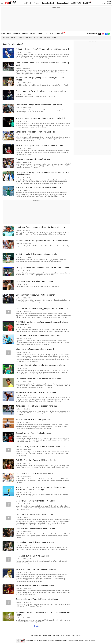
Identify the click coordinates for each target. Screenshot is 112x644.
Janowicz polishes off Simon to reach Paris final (36, 406)
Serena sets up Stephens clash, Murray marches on (38, 392)
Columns (29, 37)
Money (37, 3)
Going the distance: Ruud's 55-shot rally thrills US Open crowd (42, 49)
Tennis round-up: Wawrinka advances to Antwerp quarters (41, 91)
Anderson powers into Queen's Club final (33, 159)
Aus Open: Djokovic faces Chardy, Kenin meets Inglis (38, 187)
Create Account (107, 4)
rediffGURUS (76, 3)
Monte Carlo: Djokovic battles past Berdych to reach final (40, 447)
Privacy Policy (58, 640)
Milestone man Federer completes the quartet (36, 349)
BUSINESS (17, 34)
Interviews (38, 37)
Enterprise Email (48, 3)
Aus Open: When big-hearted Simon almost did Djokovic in (41, 118)
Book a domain (47, 635)
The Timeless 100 (76, 635)
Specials (47, 37)
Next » (37, 626)
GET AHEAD (49, 34)
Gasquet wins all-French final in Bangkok (33, 433)
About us (78, 640)
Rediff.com (33, 640)
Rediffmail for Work (36, 635)
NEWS (9, 34)
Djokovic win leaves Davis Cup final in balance (35, 501)
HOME (3, 34)
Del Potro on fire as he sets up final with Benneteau (38, 336)
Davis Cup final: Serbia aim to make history (34, 514)
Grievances (92, 640)
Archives (55, 37)
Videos (68, 635)
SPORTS (41, 34)
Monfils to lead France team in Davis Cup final (35, 529)
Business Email (63, 3)
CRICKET (33, 34)
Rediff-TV (87, 3)
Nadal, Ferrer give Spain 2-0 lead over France (35, 586)
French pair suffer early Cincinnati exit (32, 556)
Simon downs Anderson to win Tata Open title (35, 132)
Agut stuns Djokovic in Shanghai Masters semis (36, 254)
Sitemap (65, 640)
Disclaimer (51, 640)
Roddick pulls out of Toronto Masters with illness (37, 599)
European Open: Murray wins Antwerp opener (35, 295)
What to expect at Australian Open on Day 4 (35, 281)
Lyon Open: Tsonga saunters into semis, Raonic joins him (40, 227)
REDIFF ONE (59, 34)
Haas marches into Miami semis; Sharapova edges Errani (40, 365)
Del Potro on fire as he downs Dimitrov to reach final (38, 379)
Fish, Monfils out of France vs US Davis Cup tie (36, 460)
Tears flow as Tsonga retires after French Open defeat (39, 105)
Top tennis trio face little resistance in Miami (35, 542)
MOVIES (25, 34)
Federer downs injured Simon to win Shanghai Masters (39, 145)
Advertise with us (42, 640)
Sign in (109, 1)
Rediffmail (27, 3)
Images (21, 37)
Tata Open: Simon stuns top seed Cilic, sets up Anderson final (42, 268)
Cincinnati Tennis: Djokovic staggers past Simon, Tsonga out (42, 308)
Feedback (71, 640)
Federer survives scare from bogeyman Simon (36, 569)
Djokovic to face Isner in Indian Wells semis (34, 474)
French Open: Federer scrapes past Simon (34, 420)
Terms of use (85, 640)
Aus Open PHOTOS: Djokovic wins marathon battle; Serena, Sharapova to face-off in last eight (41, 488)
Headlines (5, 37)
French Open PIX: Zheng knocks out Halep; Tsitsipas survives (42, 241)
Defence (14, 37)
